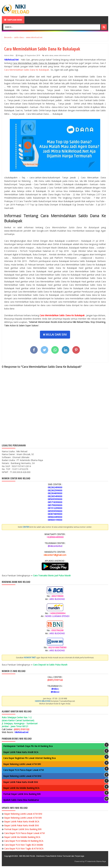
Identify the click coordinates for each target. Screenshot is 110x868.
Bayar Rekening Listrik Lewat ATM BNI (22, 776)
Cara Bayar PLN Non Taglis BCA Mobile (24, 845)
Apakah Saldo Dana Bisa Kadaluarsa (21, 800)
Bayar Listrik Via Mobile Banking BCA (21, 788)
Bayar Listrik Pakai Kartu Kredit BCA (21, 752)
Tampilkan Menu (13, 20)
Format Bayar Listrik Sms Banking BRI (22, 794)
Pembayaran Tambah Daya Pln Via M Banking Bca (28, 746)
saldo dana (49, 55)
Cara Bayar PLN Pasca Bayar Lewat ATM (24, 770)
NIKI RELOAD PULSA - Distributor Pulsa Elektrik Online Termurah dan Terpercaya (52, 856)
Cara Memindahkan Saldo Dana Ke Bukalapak (27, 70)
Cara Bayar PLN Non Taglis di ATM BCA (24, 849)
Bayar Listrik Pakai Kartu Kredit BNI (21, 782)
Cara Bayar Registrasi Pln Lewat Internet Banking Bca (29, 758)
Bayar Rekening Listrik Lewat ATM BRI (22, 764)
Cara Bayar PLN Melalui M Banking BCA (24, 841)
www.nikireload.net (62, 55)
